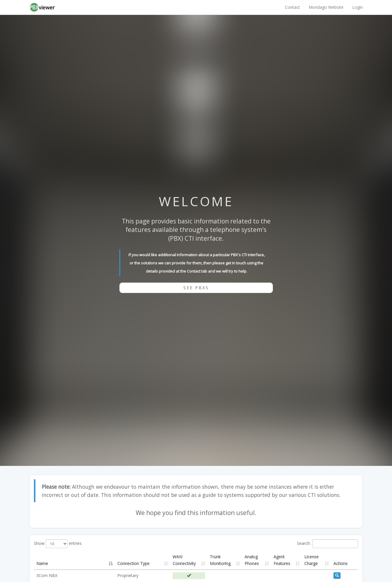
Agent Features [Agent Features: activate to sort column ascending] (282, 560)
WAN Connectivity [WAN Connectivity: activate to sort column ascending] (184, 560)
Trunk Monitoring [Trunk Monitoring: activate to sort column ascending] (220, 560)
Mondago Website (326, 7)
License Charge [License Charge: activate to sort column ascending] (311, 560)
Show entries (58, 544)
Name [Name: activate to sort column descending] (42, 563)
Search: (327, 544)
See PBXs (196, 288)
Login (357, 7)
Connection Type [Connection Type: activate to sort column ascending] (133, 563)
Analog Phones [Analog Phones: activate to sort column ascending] (252, 560)
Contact (292, 7)
